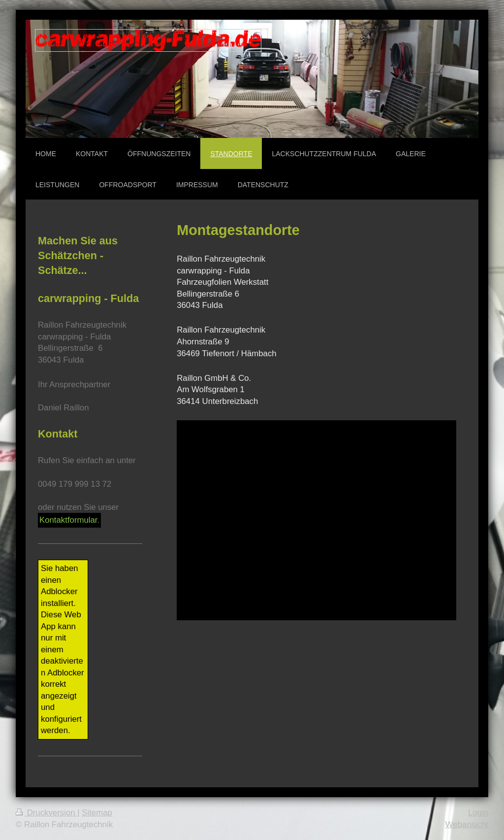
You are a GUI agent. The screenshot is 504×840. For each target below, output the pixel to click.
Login (478, 813)
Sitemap (97, 813)
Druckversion (47, 813)
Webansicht (467, 824)
